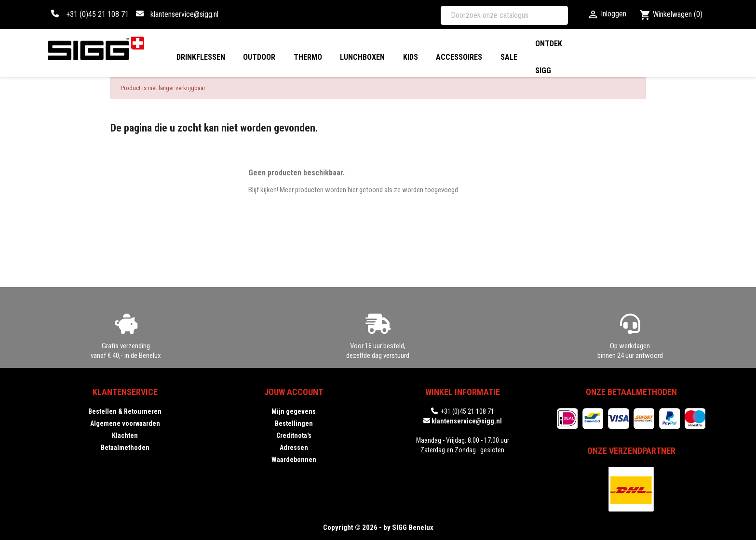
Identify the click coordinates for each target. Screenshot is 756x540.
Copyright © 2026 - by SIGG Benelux (378, 527)
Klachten (125, 435)
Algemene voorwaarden (125, 423)
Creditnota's (294, 435)
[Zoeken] (504, 15)
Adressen (294, 448)
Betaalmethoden (125, 448)
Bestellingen (294, 423)
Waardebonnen (294, 460)
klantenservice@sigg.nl (184, 14)
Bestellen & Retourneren (125, 411)
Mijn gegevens (294, 411)
